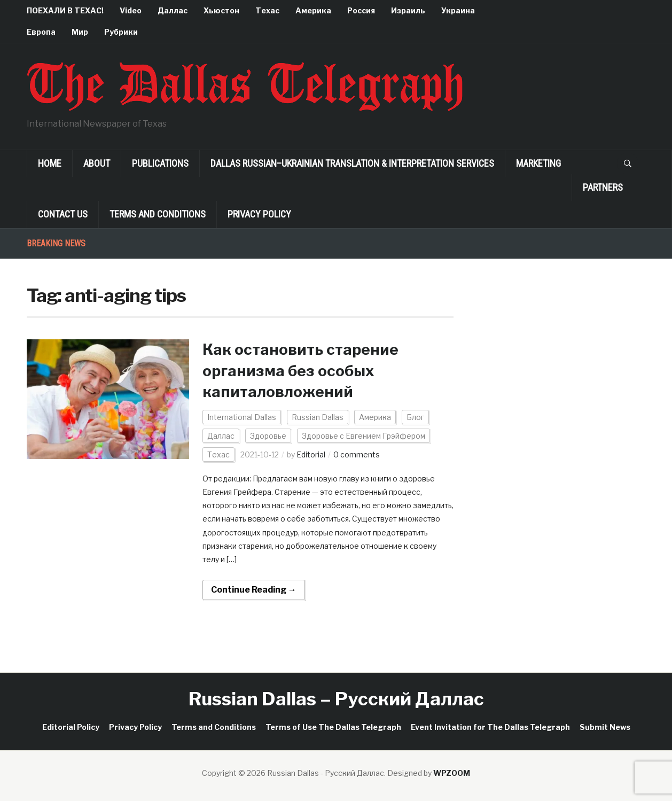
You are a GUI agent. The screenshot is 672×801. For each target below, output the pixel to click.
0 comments (357, 454)
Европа (41, 32)
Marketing (538, 163)
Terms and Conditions (158, 214)
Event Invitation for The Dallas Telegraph (490, 727)
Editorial (311, 454)
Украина (458, 10)
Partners (603, 187)
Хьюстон (221, 10)
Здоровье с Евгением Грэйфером (364, 436)
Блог (415, 417)
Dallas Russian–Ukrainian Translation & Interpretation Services (352, 163)
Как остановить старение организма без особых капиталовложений (300, 370)
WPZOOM (452, 773)
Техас (267, 10)
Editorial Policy (71, 727)
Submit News (605, 727)
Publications (160, 163)
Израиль (408, 10)
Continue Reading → (254, 590)
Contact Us (63, 214)
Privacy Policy (259, 214)
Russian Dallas (318, 417)
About (97, 163)
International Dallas (242, 417)
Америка (313, 10)
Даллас (173, 10)
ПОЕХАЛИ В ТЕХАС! (65, 10)
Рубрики (121, 32)
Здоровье (268, 436)
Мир (80, 32)
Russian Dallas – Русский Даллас (336, 699)
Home (50, 163)
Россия (361, 10)
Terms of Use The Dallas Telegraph (333, 727)
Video (131, 10)
